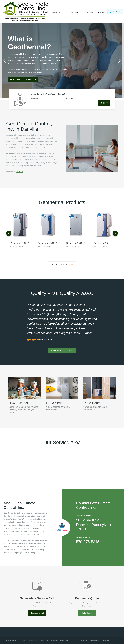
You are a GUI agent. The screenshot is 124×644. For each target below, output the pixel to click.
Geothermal (56, 12)
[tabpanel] (62, 61)
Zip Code (69, 99)
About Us (89, 12)
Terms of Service (30, 640)
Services (74, 12)
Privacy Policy (12, 640)
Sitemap (44, 640)
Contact (101, 12)
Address (34, 99)
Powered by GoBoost (61, 640)
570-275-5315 (88, 542)
